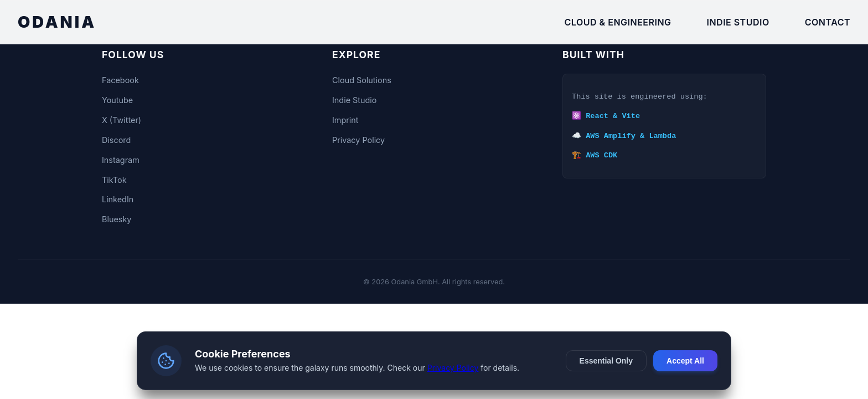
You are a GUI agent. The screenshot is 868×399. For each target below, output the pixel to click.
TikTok (114, 180)
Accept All (685, 361)
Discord (116, 140)
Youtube (117, 100)
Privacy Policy (358, 140)
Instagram (121, 160)
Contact (828, 22)
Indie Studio (738, 22)
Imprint (345, 120)
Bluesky (117, 219)
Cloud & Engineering (618, 22)
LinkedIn (118, 199)
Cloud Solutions (362, 80)
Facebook (120, 80)
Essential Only (606, 361)
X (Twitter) (122, 120)
